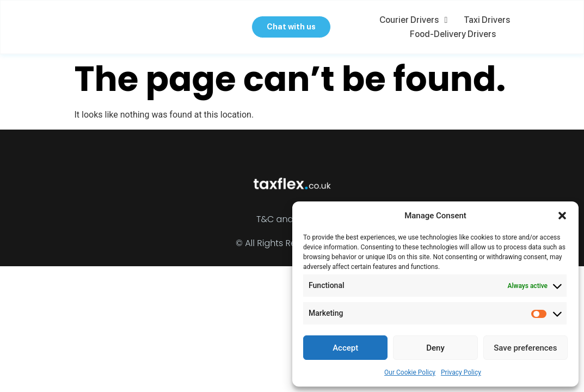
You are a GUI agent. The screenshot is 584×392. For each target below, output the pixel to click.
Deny (435, 348)
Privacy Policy (461, 372)
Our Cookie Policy (410, 372)
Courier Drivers (416, 20)
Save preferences (525, 348)
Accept (345, 348)
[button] (562, 216)
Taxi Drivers (488, 20)
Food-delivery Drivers (455, 34)
